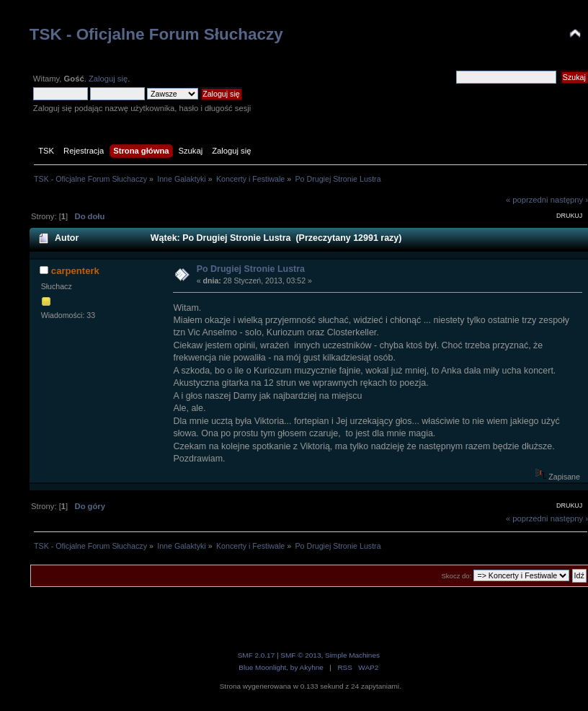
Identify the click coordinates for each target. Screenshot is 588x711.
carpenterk (75, 271)
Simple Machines (352, 655)
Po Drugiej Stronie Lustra (251, 269)
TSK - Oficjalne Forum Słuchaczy (156, 34)
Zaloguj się (108, 79)
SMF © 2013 (300, 655)
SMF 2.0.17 (257, 655)
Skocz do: (456, 576)
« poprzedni (527, 200)
